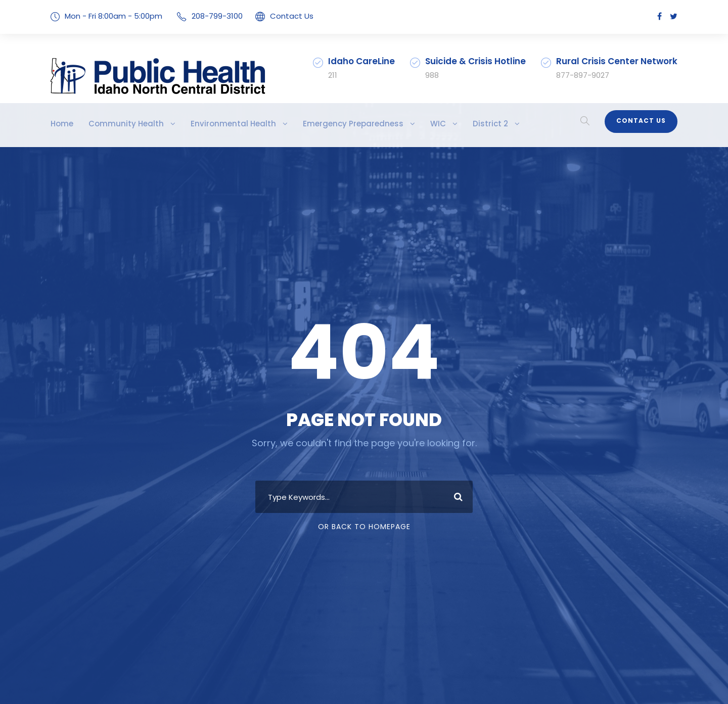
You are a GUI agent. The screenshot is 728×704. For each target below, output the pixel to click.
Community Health (117, 124)
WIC (396, 124)
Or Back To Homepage (364, 527)
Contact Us (277, 16)
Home (61, 124)
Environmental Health (211, 124)
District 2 (445, 124)
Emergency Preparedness (318, 124)
